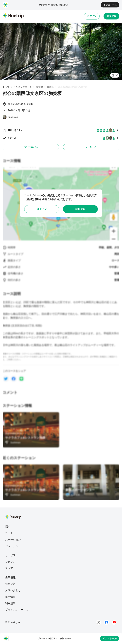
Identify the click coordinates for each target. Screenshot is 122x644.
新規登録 (111, 16)
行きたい (31, 147)
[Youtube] (114, 622)
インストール (110, 5)
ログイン (92, 16)
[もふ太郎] (73, 495)
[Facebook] (106, 622)
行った (91, 147)
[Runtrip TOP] (13, 16)
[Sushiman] (10, 117)
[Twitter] (99, 622)
